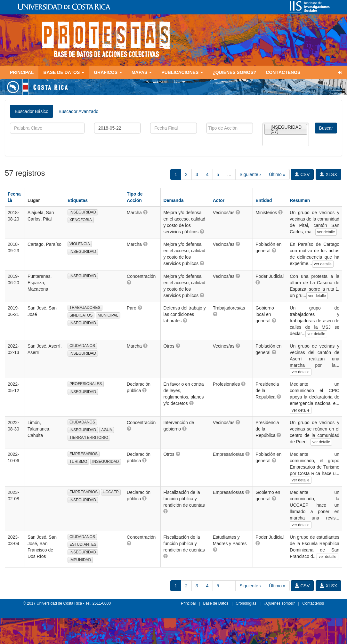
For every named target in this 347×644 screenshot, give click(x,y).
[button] (145, 212)
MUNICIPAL (108, 315)
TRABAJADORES (85, 308)
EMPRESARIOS (84, 454)
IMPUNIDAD (80, 560)
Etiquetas (78, 200)
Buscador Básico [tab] (32, 111)
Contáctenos (283, 72)
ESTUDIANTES (83, 544)
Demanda (173, 200)
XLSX (328, 174)
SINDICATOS (81, 315)
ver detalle (326, 232)
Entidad (264, 200)
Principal (22, 72)
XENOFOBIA (81, 220)
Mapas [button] (142, 72)
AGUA (107, 430)
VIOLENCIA (80, 244)
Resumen (300, 200)
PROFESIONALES (86, 384)
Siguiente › (250, 174)
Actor (219, 200)
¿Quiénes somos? (234, 72)
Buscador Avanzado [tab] (78, 111)
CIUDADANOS (82, 346)
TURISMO (78, 462)
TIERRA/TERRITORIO (89, 438)
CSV (302, 174)
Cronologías (246, 603)
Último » (277, 174)
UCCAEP (111, 492)
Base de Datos (216, 603)
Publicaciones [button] (182, 72)
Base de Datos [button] (64, 72)
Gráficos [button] (108, 72)
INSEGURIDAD (83, 212)
